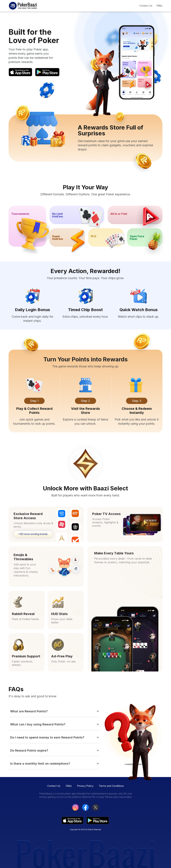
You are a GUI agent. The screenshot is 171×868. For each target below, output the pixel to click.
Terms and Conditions (111, 786)
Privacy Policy (85, 786)
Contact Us (146, 6)
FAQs (159, 6)
